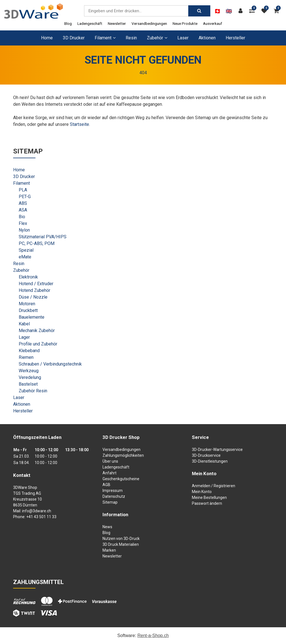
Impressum (113, 491)
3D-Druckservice (206, 455)
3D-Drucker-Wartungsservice (217, 450)
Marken (109, 550)
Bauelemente (32, 317)
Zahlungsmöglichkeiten (123, 455)
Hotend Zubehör (34, 290)
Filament (22, 183)
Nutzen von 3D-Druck (121, 539)
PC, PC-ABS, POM (37, 243)
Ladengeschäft (90, 23)
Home (47, 38)
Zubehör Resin (33, 391)
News (107, 527)
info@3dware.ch (37, 511)
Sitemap (110, 502)
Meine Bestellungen (209, 498)
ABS (23, 203)
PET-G (25, 197)
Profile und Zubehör (38, 344)
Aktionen (207, 38)
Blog (68, 23)
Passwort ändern (207, 503)
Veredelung (30, 377)
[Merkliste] (266, 11)
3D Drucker (74, 38)
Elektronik (28, 277)
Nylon (24, 230)
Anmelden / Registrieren (214, 486)
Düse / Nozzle (33, 297)
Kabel (24, 324)
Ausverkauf (213, 23)
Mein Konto (202, 492)
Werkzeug (29, 371)
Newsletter (117, 23)
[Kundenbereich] (242, 11)
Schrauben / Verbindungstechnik (50, 364)
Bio (22, 217)
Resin (131, 38)
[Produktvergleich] (253, 11)
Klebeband (29, 351)
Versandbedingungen (149, 23)
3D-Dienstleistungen (210, 461)
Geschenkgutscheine (121, 479)
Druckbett (28, 310)
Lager (24, 337)
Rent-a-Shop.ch (153, 635)
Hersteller (235, 38)
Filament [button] (105, 38)
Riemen (26, 357)
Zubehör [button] (157, 38)
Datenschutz (114, 496)
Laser (183, 38)
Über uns (110, 461)
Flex (23, 223)
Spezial (26, 250)
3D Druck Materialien (121, 544)
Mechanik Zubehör (37, 331)
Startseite (79, 124)
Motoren (27, 304)
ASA (23, 210)
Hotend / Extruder (36, 284)
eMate (25, 257)
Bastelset (28, 384)
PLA (23, 190)
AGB (106, 485)
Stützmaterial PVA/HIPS (43, 237)
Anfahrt (109, 473)
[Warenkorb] (278, 11)
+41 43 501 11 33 (41, 517)
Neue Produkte (185, 23)
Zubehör (21, 270)
